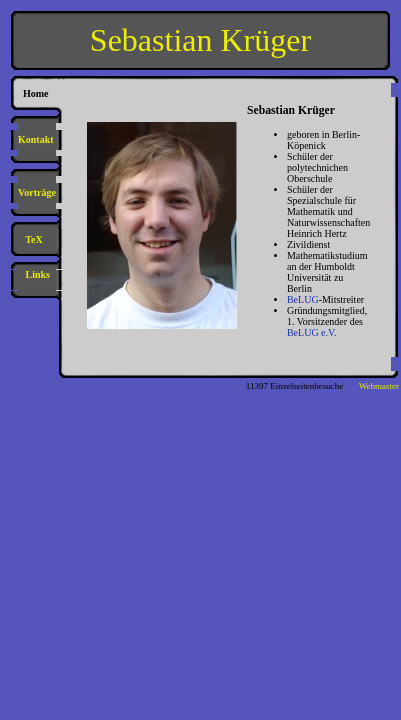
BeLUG (303, 299)
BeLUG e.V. (312, 332)
